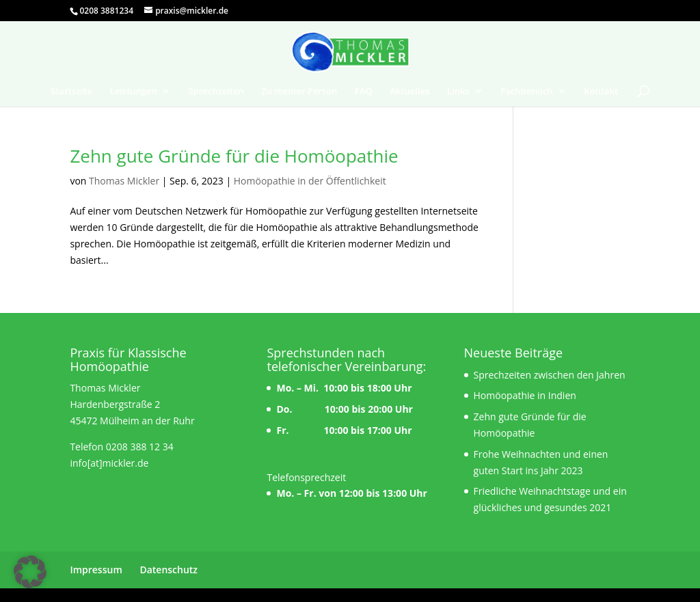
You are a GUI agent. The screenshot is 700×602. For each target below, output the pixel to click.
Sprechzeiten (216, 92)
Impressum (96, 570)
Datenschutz (169, 570)
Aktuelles (409, 92)
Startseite (71, 92)
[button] (30, 572)
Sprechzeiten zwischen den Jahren (550, 375)
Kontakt (601, 92)
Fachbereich (526, 92)
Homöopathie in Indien (525, 395)
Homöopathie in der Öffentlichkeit (310, 181)
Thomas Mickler (124, 181)
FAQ (364, 92)
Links (458, 92)
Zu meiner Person (299, 92)
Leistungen (134, 92)
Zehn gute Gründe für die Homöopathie (234, 156)
